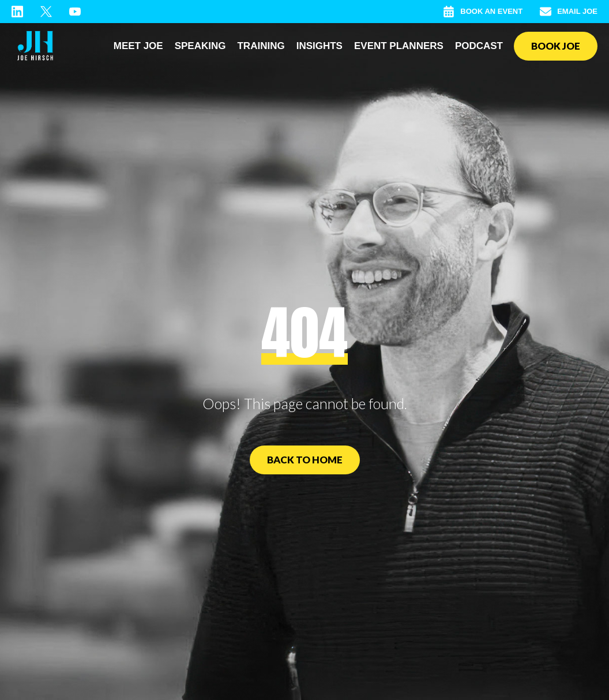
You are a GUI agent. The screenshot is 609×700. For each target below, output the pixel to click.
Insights (319, 46)
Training (261, 46)
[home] (35, 46)
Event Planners (399, 46)
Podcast (479, 46)
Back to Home (305, 460)
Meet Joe (138, 46)
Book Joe (556, 46)
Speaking (200, 46)
